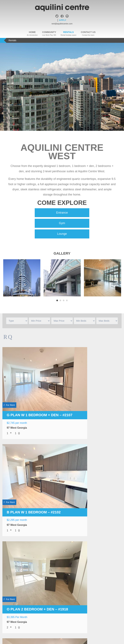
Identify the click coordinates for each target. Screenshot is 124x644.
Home (32, 32)
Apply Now (62, 605)
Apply (63, 20)
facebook (62, 16)
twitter (57, 16)
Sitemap (73, 617)
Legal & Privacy (56, 617)
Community (49, 32)
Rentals (69, 32)
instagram (67, 16)
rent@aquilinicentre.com (62, 24)
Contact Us (88, 32)
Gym (62, 223)
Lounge (62, 234)
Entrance (62, 213)
